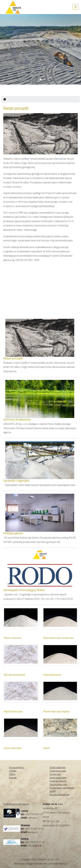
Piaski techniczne (52, 675)
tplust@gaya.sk (33, 832)
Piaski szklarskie (13, 638)
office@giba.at (35, 846)
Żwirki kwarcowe (13, 748)
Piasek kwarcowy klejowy (56, 711)
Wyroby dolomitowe (14, 675)
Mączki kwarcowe (13, 711)
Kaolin (47, 748)
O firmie (13, 771)
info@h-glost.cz (33, 818)
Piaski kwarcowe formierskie (58, 638)
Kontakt (13, 778)
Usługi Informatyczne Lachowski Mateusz (46, 864)
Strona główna (16, 767)
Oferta (12, 774)
